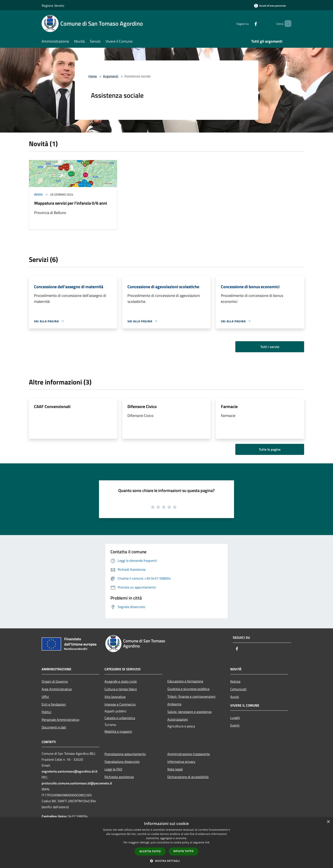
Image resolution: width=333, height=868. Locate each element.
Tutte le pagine (270, 449)
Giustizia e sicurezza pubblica (188, 689)
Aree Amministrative (57, 689)
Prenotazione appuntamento (125, 754)
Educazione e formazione (185, 681)
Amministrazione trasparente (189, 754)
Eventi (235, 725)
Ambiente (174, 704)
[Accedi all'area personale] (270, 6)
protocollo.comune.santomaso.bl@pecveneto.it (77, 783)
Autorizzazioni (178, 719)
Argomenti (111, 76)
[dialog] (166, 843)
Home (93, 76)
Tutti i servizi (270, 347)
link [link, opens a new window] (207, 842)
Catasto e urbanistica (120, 718)
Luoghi (235, 718)
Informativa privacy (181, 762)
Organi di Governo (55, 681)
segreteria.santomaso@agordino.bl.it (70, 771)
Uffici (45, 697)
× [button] (328, 822)
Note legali (175, 769)
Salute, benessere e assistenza (189, 712)
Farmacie (229, 406)
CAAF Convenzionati (52, 406)
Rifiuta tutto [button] (184, 851)
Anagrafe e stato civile (121, 681)
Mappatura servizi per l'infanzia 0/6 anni (71, 203)
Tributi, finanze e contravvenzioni (191, 696)
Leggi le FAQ (113, 769)
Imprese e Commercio (120, 704)
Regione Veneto (53, 6)
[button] (166, 861)
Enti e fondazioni (54, 704)
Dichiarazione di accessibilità (188, 777)
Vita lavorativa (115, 697)
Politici (47, 712)
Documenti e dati (54, 727)
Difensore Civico (142, 406)
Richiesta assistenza (119, 777)
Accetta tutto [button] (150, 851)
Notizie (235, 681)
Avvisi (38, 194)
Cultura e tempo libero (121, 689)
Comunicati (238, 689)
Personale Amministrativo (60, 720)
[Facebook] (248, 23)
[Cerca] (286, 24)
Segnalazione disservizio (122, 762)
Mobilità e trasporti (118, 731)
